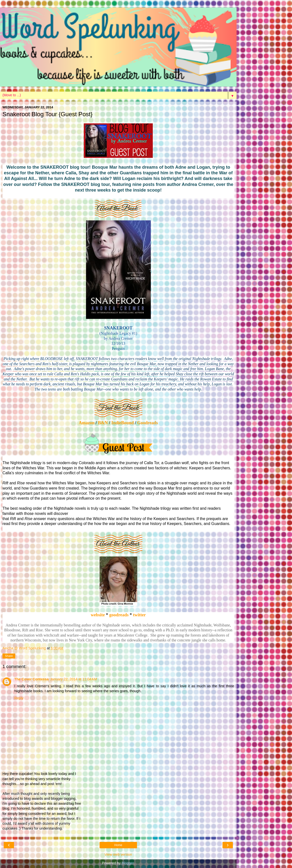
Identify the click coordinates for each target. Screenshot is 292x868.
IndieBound (123, 423)
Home (118, 845)
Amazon (87, 423)
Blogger (128, 863)
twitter (139, 615)
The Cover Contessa (31, 679)
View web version (118, 854)
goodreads (119, 615)
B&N (103, 423)
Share (9, 656)
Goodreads (147, 423)
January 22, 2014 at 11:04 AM (73, 679)
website (98, 615)
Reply (19, 698)
